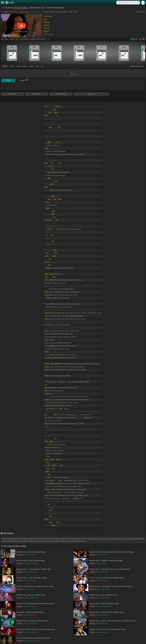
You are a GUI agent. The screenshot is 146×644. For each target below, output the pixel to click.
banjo (31, 66)
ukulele (18, 66)
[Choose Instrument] (42, 66)
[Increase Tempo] (17, 39)
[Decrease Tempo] (3, 39)
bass (38, 66)
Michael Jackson (21, 8)
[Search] (138, 3)
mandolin (25, 66)
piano (12, 66)
